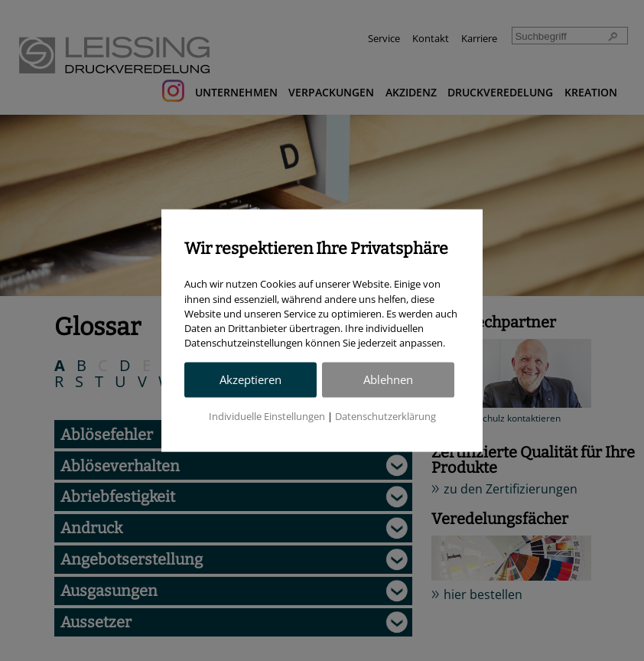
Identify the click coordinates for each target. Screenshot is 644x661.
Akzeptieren (250, 380)
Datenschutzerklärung (385, 416)
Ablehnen (388, 380)
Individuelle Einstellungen (267, 416)
